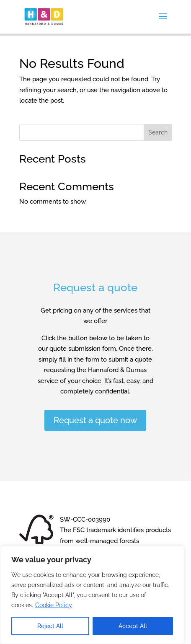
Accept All (133, 626)
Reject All (50, 626)
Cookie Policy (54, 605)
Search (158, 132)
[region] (92, 595)
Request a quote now (95, 420)
